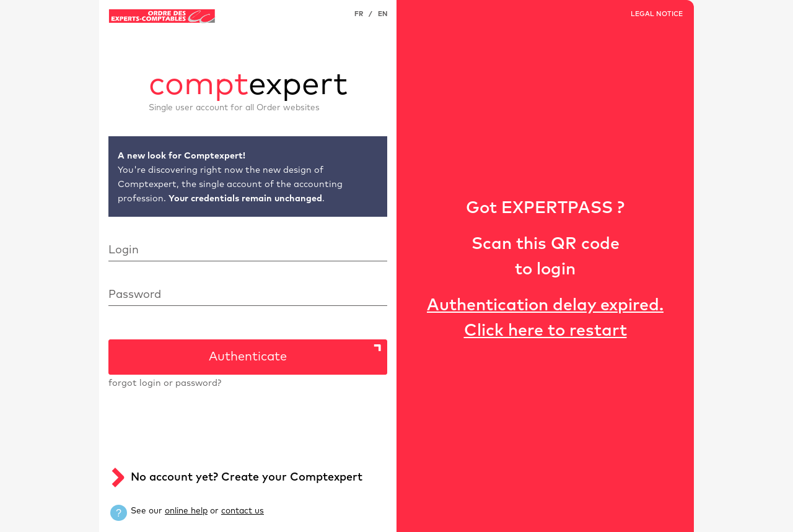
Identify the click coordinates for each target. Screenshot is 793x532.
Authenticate (248, 357)
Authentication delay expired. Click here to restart (545, 318)
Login (124, 250)
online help (186, 511)
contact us (243, 511)
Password (135, 295)
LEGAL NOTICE (657, 14)
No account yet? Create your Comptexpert (247, 477)
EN (383, 14)
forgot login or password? (165, 383)
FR (359, 14)
